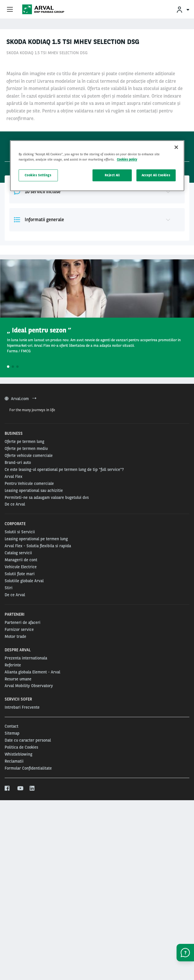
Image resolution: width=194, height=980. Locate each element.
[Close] (176, 147)
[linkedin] (32, 950)
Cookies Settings (38, 175)
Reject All (112, 175)
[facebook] (7, 950)
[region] (97, 166)
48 (28, 135)
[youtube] (20, 950)
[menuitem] (183, 9)
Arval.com (21, 560)
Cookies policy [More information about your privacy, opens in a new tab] (127, 159)
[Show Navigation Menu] (10, 10)
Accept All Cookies (156, 175)
